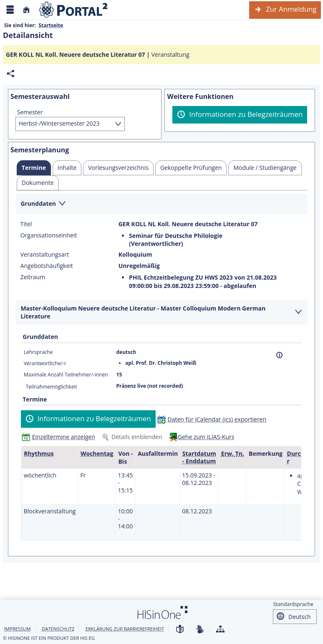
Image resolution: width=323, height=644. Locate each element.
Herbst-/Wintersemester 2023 (59, 123)
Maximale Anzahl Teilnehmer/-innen (66, 375)
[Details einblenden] (134, 437)
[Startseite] (26, 10)
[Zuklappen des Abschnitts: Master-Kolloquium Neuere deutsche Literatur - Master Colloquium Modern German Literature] (161, 313)
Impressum (18, 629)
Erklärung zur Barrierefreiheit (125, 629)
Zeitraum (33, 277)
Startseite (51, 25)
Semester (30, 112)
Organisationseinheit (49, 235)
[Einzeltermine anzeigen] (60, 437)
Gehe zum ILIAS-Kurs (206, 437)
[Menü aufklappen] (10, 10)
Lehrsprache (38, 352)
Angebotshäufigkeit (47, 266)
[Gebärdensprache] (200, 630)
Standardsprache (293, 604)
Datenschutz (58, 629)
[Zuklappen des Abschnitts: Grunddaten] (161, 204)
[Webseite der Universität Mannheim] (73, 10)
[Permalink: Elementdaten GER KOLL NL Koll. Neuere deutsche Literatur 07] (10, 74)
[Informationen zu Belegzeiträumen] (240, 115)
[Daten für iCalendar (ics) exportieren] (214, 419)
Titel (26, 224)
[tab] (34, 168)
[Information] (279, 355)
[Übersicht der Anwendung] (220, 630)
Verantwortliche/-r (45, 363)
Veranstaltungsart (45, 255)
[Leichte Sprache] (180, 630)
